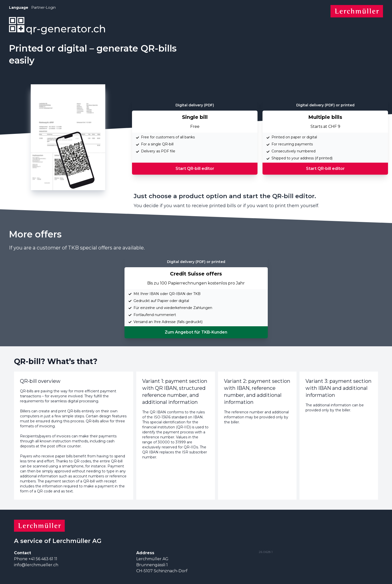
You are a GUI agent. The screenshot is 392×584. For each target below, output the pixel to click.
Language (19, 8)
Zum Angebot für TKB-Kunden (196, 332)
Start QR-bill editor (195, 169)
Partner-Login (43, 8)
